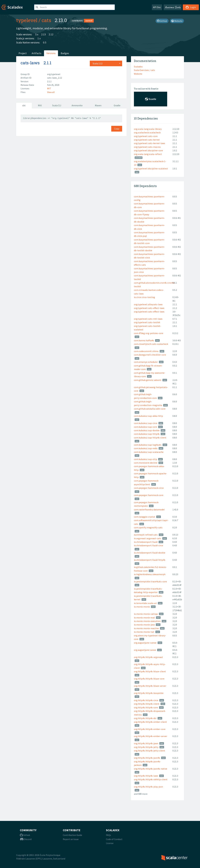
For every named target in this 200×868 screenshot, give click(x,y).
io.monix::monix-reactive (146, 628)
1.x (39, 38)
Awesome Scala (173, 7)
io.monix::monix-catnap (146, 614)
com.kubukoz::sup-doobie (147, 430)
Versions (51, 53)
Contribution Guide (72, 835)
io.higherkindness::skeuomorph (150, 574)
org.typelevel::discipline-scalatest (151, 169)
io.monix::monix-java (144, 625)
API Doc (157, 7)
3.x (37, 34)
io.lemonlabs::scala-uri (145, 603)
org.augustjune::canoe (145, 650)
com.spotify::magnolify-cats (148, 527)
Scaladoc (138, 67)
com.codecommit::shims (146, 351)
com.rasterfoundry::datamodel (149, 509)
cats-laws (30, 63)
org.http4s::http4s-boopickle (149, 693)
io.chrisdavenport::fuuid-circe (148, 545)
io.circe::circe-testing (144, 297)
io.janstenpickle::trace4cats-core (150, 581)
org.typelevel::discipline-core (148, 150)
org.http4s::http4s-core (146, 707)
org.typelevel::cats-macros (147, 147)
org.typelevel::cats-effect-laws (149, 308)
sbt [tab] (24, 105)
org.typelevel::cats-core (146, 136)
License (110, 843)
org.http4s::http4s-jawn (146, 743)
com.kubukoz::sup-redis (146, 448)
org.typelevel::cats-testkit (147, 322)
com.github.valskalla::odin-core (150, 409)
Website (177, 21)
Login (191, 7)
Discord (26, 839)
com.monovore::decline (146, 463)
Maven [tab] (98, 105)
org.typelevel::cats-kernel (147, 140)
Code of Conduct (114, 839)
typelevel (27, 20)
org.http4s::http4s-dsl (145, 718)
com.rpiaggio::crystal (145, 517)
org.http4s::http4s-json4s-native (151, 769)
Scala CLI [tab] (57, 105)
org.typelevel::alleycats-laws (148, 304)
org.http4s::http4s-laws (146, 776)
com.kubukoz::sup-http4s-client (150, 438)
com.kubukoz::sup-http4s (147, 434)
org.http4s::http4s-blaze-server (150, 686)
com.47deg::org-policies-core (149, 333)
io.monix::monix (142, 607)
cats (46, 20)
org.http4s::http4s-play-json (148, 787)
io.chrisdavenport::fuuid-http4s (150, 560)
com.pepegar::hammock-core (149, 495)
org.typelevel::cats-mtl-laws (148, 319)
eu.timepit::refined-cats (146, 535)
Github (25, 835)
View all (51, 92)
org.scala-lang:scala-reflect (148, 154)
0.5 (45, 42)
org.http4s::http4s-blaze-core (149, 679)
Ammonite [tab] (77, 105)
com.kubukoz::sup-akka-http (148, 416)
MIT (49, 88)
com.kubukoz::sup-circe (146, 423)
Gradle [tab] (117, 105)
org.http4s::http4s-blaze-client (150, 671)
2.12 (51, 34)
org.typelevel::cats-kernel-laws (150, 143)
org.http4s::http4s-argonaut (148, 657)
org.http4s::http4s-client (147, 704)
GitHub (162, 21)
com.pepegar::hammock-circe (149, 488)
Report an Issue (71, 839)
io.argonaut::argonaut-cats (148, 538)
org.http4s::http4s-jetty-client (150, 751)
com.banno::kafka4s (144, 340)
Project (23, 53)
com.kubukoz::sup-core (145, 427)
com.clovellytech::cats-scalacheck (151, 344)
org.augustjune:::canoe (145, 643)
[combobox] (106, 63)
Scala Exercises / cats (144, 70)
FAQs (108, 835)
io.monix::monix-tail (144, 632)
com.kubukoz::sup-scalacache (149, 452)
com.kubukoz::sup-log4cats (148, 445)
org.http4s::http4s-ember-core (150, 729)
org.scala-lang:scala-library (148, 129)
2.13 (43, 34)
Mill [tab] (40, 105)
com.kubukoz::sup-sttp (145, 459)
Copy (117, 129)
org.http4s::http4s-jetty (146, 747)
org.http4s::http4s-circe (146, 700)
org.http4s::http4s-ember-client (150, 722)
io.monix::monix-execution (147, 621)
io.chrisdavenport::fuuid (146, 542)
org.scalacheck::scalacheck (147, 132)
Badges (65, 53)
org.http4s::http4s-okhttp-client (151, 779)
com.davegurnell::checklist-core (150, 355)
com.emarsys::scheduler (146, 362)
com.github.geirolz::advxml (148, 380)
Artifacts (36, 53)
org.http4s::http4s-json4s (147, 758)
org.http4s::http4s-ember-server (151, 736)
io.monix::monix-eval (144, 618)
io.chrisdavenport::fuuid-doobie (150, 553)
